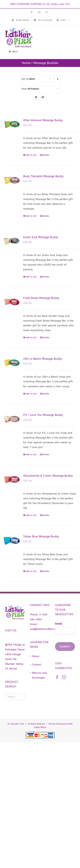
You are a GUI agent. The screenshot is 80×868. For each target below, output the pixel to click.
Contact (37, 665)
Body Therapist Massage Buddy (43, 176)
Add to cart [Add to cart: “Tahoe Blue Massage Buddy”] (31, 571)
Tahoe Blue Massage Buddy (41, 536)
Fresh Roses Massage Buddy (41, 298)
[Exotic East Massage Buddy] (12, 241)
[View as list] (43, 97)
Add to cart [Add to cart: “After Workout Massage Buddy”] (31, 155)
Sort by (28, 79)
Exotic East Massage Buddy (41, 237)
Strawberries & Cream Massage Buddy (48, 476)
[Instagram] (64, 677)
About (36, 656)
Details (46, 155)
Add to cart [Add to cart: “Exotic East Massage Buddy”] (31, 277)
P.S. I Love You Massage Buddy (43, 415)
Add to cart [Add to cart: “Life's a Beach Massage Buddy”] (31, 394)
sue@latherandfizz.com (44, 629)
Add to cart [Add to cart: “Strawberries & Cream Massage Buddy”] (31, 515)
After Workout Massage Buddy (43, 120)
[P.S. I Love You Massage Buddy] (12, 419)
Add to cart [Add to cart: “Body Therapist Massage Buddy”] (31, 216)
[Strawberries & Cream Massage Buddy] (12, 480)
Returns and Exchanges (39, 675)
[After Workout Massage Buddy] (12, 124)
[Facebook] (57, 677)
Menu (13, 52)
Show (30, 89)
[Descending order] (58, 79)
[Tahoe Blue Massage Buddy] (12, 540)
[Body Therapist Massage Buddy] (12, 180)
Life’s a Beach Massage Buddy (43, 359)
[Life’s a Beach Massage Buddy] (12, 363)
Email (59, 624)
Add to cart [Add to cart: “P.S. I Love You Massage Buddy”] (31, 455)
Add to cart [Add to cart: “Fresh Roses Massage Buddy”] (31, 338)
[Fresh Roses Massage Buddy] (12, 302)
